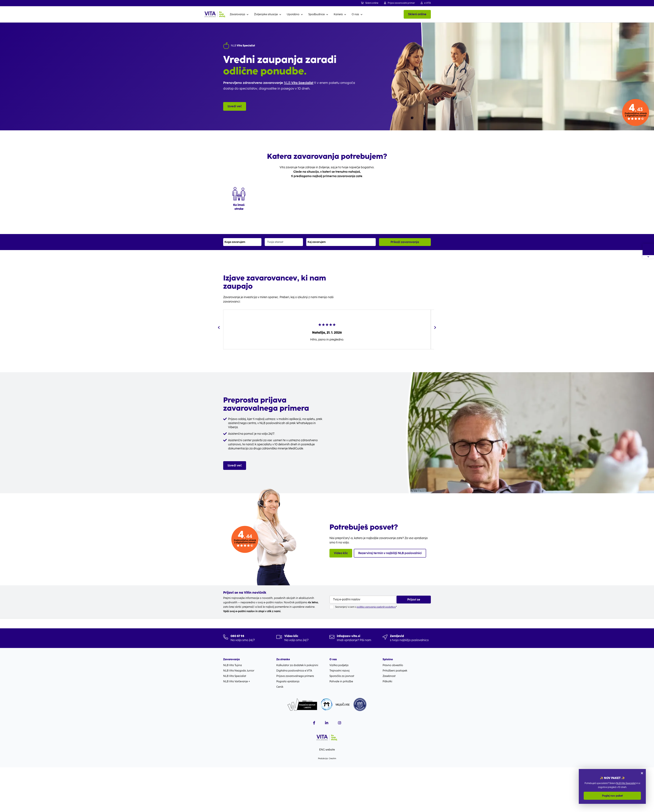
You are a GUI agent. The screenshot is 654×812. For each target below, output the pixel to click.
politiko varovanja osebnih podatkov (376, 607)
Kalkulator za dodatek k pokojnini (297, 665)
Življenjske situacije (266, 14)
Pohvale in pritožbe (341, 681)
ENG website (327, 750)
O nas (355, 14)
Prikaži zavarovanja (405, 242)
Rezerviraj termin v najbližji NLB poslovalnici (390, 553)
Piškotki (387, 681)
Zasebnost (389, 676)
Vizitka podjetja (339, 665)
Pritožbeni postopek (395, 671)
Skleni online (370, 3)
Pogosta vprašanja (288, 681)
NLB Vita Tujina (232, 665)
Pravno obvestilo (393, 665)
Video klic (341, 553)
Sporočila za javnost (342, 676)
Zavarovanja (237, 14)
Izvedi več (235, 106)
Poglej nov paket (612, 796)
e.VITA (426, 3)
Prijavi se (414, 600)
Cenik (280, 687)
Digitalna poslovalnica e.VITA (294, 671)
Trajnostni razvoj (340, 671)
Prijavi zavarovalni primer (400, 3)
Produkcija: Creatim (327, 759)
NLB (299, 83)
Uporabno (293, 14)
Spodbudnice (317, 14)
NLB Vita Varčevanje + (237, 681)
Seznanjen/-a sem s (366, 607)
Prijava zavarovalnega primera (295, 676)
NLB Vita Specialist (626, 783)
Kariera (338, 14)
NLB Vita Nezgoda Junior (239, 671)
